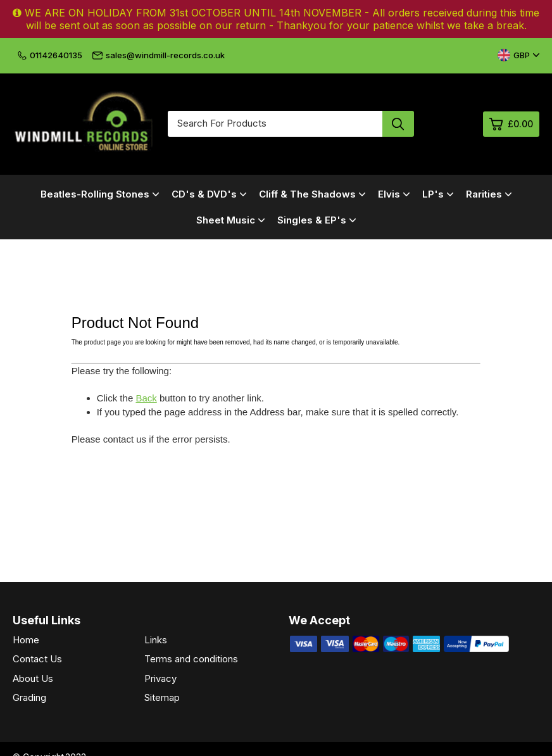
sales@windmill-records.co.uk (159, 55)
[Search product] (398, 124)
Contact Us (37, 659)
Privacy (160, 678)
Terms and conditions (191, 659)
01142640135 (50, 55)
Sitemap (162, 697)
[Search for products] (275, 124)
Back (146, 398)
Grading (29, 697)
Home (26, 640)
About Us (33, 678)
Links (156, 640)
